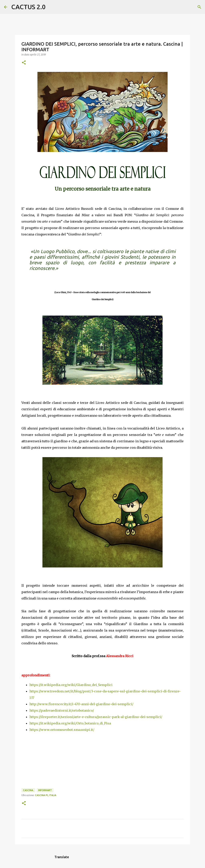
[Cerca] (51, 7)
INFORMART (45, 790)
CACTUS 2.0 (28, 7)
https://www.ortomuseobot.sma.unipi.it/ (62, 730)
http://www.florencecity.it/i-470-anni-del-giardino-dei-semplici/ (81, 704)
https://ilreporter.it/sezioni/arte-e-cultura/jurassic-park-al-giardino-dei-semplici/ (96, 717)
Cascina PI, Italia (46, 795)
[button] (24, 63)
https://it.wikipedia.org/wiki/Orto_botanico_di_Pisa (70, 723)
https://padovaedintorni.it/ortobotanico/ (62, 710)
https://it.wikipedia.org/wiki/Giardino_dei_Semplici (71, 685)
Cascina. (28, 790)
